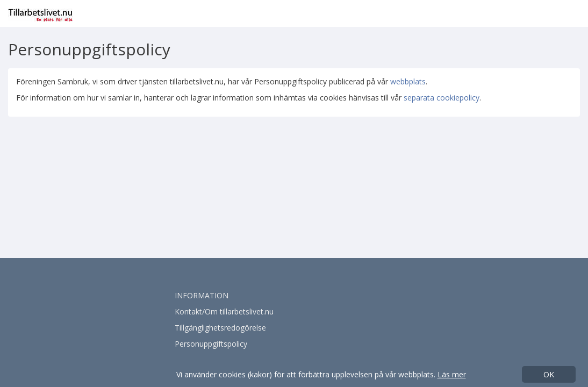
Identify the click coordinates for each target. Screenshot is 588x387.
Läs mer (452, 374)
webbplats (408, 81)
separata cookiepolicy (442, 98)
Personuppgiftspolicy (211, 344)
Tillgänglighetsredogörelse (220, 328)
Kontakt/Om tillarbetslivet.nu (224, 311)
